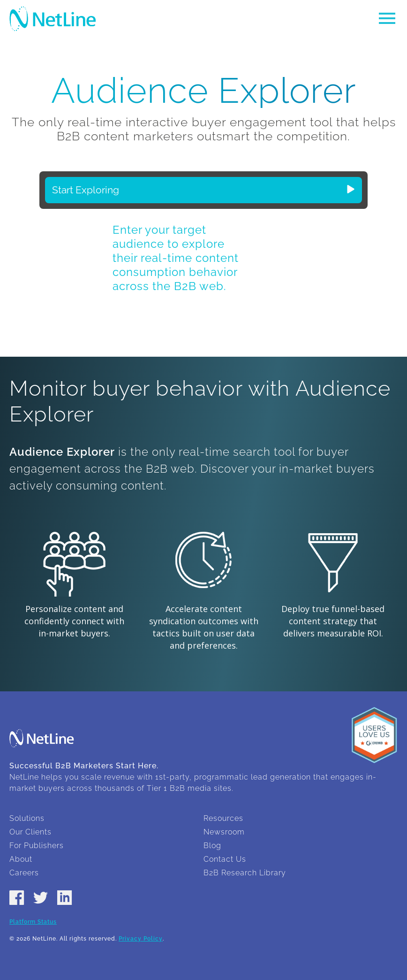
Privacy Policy (141, 939)
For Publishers (37, 846)
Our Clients (30, 832)
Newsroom (224, 832)
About (21, 859)
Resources (223, 818)
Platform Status (33, 922)
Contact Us (225, 859)
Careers (24, 873)
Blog (212, 846)
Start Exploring (203, 190)
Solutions (27, 818)
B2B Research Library (245, 873)
